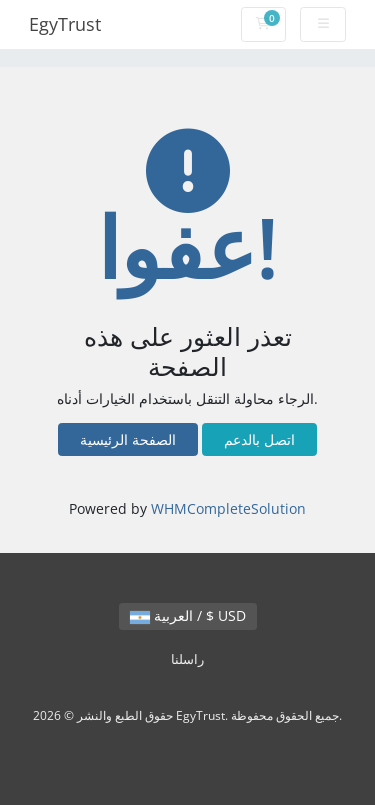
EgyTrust (65, 24)
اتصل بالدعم (259, 439)
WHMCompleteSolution (228, 508)
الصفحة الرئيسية (128, 439)
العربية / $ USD (188, 615)
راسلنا (187, 659)
